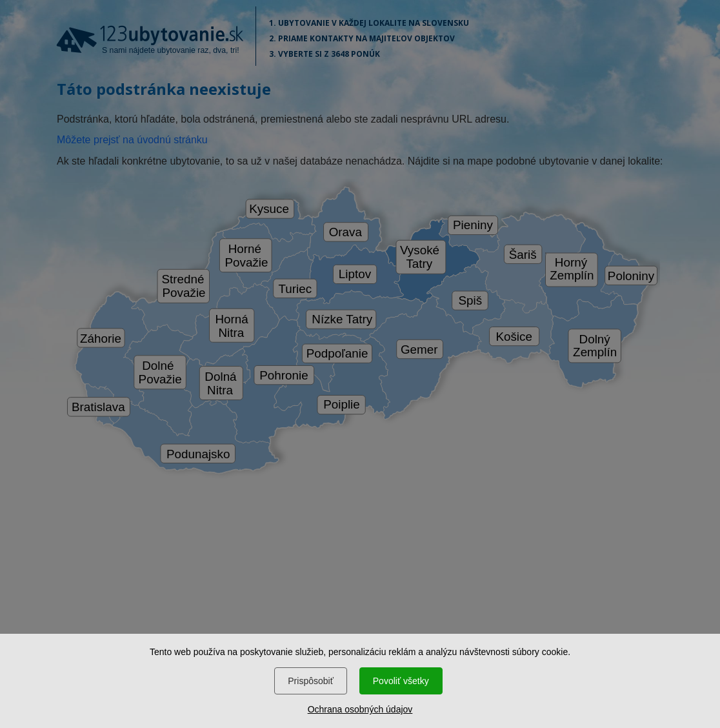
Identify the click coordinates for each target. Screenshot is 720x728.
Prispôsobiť (311, 681)
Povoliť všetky (401, 681)
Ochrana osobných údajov (360, 709)
